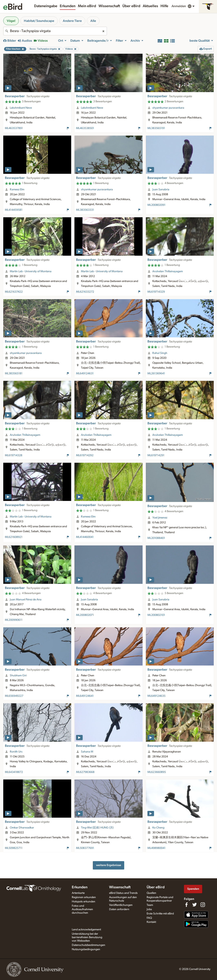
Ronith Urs (16, 752)
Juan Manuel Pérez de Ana (26, 600)
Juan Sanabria (161, 190)
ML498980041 (156, 848)
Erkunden (68, 6)
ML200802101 (156, 615)
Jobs (149, 909)
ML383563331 (85, 210)
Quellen (151, 893)
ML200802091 (156, 205)
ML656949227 (14, 696)
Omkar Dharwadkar (22, 828)
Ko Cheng (158, 828)
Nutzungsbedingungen (86, 949)
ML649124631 (85, 373)
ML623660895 (157, 772)
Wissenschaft (109, 6)
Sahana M (87, 752)
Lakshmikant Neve (21, 108)
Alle (93, 21)
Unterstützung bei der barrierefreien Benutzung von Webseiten (87, 937)
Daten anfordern (119, 909)
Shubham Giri (18, 676)
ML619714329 (156, 292)
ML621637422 (14, 292)
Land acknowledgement (86, 930)
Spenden (193, 889)
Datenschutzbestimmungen (89, 945)
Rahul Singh (160, 353)
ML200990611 (14, 620)
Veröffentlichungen (121, 905)
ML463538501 (85, 128)
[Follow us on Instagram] (203, 905)
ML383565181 (14, 373)
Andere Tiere (72, 21)
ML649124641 (85, 696)
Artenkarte (78, 893)
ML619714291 (156, 455)
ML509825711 (14, 848)
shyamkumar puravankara (168, 108)
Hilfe (164, 6)
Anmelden (179, 6)
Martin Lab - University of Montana (31, 271)
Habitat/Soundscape (39, 21)
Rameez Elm (17, 190)
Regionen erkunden (84, 897)
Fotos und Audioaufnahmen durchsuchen (82, 909)
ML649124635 (156, 696)
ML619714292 (85, 455)
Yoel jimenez (160, 518)
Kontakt (151, 922)
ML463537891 (14, 128)
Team (150, 905)
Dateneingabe (46, 6)
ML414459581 (14, 210)
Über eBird (131, 6)
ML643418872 (14, 772)
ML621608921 (14, 537)
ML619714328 (14, 455)
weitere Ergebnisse (109, 865)
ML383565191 (156, 128)
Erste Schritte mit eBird (160, 914)
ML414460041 (85, 537)
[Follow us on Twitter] (195, 905)
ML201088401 (156, 538)
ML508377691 (85, 848)
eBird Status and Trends (123, 893)
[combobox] (55, 31)
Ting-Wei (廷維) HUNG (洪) (97, 828)
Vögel (11, 21)
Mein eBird (87, 6)
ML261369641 (156, 373)
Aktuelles (150, 6)
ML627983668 (85, 772)
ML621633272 (85, 292)
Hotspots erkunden (84, 902)
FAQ (149, 918)
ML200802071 (85, 615)
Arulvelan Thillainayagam (168, 271)
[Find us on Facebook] (186, 905)
